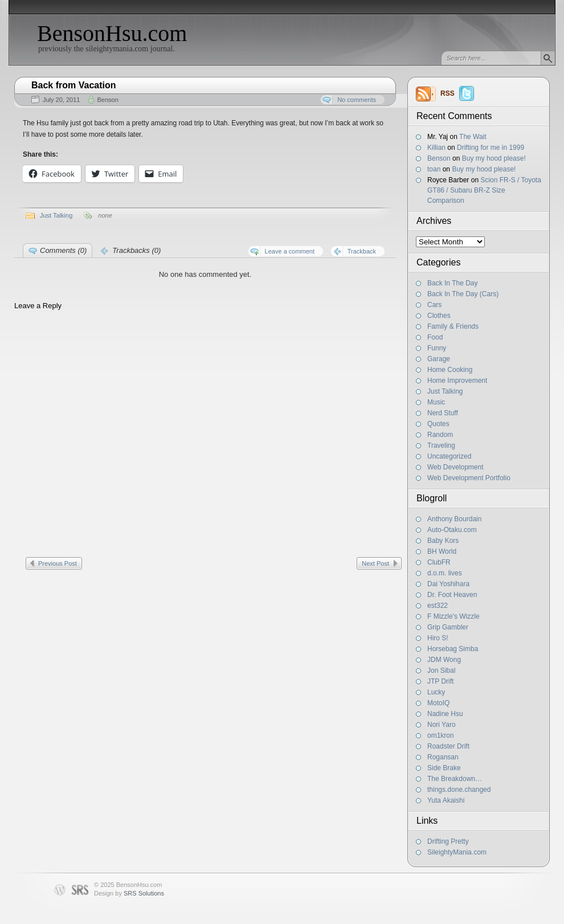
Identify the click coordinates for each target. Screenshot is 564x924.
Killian (436, 148)
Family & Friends (453, 326)
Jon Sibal (441, 670)
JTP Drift (440, 681)
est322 (438, 606)
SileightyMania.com (457, 852)
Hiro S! (438, 638)
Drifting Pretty (448, 841)
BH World (442, 551)
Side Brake (444, 768)
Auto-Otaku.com (452, 530)
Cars (434, 305)
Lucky (436, 692)
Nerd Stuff (443, 413)
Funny (437, 348)
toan (434, 169)
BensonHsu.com (112, 33)
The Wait (473, 137)
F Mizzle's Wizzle (453, 616)
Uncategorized (449, 456)
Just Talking (445, 391)
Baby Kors (443, 541)
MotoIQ (438, 703)
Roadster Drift (448, 746)
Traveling (441, 445)
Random (440, 435)
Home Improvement (457, 381)
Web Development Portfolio (469, 478)
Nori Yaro (442, 725)
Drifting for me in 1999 (491, 148)
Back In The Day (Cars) (463, 294)
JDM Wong (444, 660)
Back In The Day (453, 283)
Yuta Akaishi (446, 800)
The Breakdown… (455, 779)
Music (436, 402)
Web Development (455, 467)
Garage (439, 359)
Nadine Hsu (445, 714)
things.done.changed (459, 790)
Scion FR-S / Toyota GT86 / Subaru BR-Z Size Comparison (484, 190)
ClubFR (439, 562)
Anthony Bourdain (454, 519)
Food (435, 337)
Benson (439, 158)
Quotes (438, 424)
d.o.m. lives (445, 573)
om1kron (441, 735)
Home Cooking (450, 370)
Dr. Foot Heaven (452, 595)
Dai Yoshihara (448, 584)
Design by (129, 893)
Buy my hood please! (494, 158)
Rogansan (443, 757)
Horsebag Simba (453, 649)
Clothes (439, 316)
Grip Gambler (448, 627)
